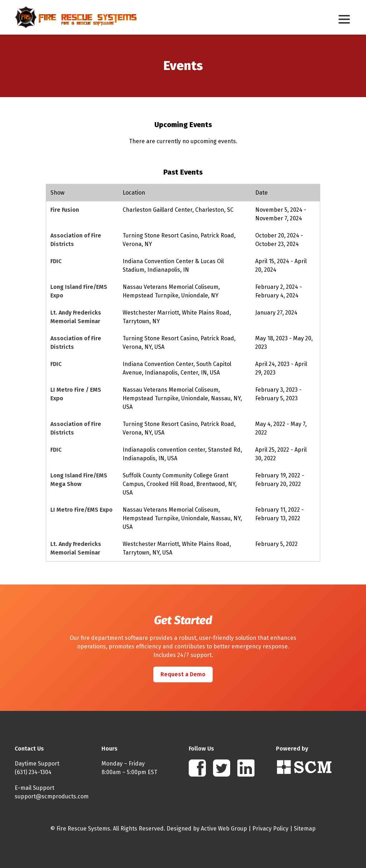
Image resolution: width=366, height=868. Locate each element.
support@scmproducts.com (52, 796)
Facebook (197, 768)
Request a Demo (183, 674)
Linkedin (246, 768)
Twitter (222, 768)
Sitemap (305, 829)
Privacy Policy (270, 829)
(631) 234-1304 (33, 772)
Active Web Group (224, 829)
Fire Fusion (65, 210)
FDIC (56, 261)
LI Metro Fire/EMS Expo (81, 510)
